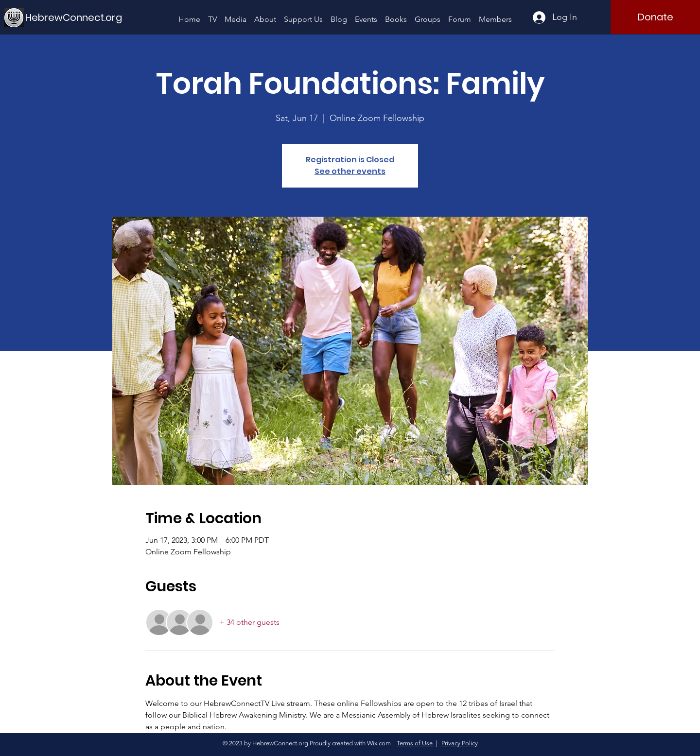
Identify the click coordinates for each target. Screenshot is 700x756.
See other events (350, 171)
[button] (236, 15)
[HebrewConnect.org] (74, 17)
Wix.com (379, 743)
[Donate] (655, 17)
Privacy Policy (459, 743)
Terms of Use (415, 743)
